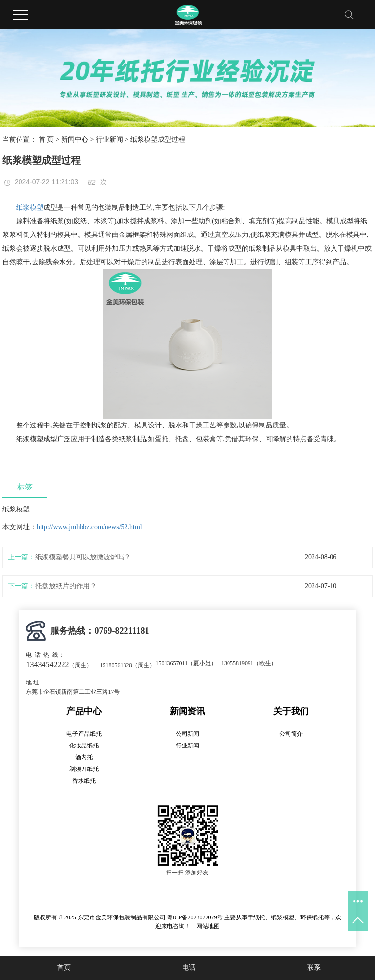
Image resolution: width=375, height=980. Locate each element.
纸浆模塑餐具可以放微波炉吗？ (83, 557)
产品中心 (84, 711)
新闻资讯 (187, 711)
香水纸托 (84, 781)
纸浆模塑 (30, 207)
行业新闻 (109, 139)
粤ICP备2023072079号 (195, 917)
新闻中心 (75, 139)
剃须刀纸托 (84, 769)
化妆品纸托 (84, 746)
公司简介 (291, 734)
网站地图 (208, 926)
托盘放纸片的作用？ (66, 586)
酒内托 (84, 757)
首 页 (46, 139)
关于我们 (291, 711)
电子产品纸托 (84, 734)
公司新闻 (187, 734)
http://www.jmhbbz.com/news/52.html (89, 527)
